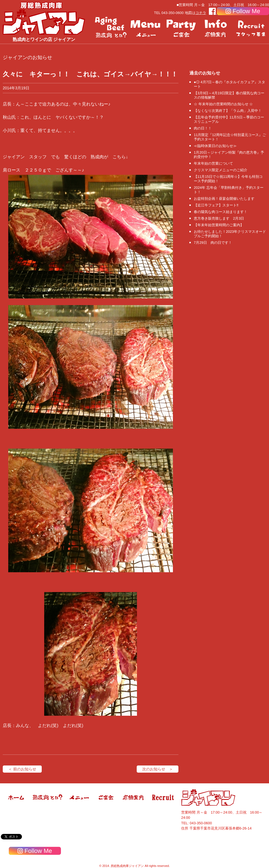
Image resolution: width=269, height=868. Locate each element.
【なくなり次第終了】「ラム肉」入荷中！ (228, 111)
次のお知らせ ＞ (158, 769)
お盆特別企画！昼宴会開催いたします (224, 199)
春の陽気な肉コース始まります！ (221, 212)
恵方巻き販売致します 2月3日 (219, 218)
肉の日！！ (203, 128)
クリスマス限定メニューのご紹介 (221, 170)
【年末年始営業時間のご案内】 (219, 225)
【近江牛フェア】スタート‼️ (216, 205)
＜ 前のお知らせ (22, 769)
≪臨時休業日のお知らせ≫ (215, 146)
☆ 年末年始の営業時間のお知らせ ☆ (223, 104)
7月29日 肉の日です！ (213, 243)
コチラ (201, 13)
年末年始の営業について (213, 163)
